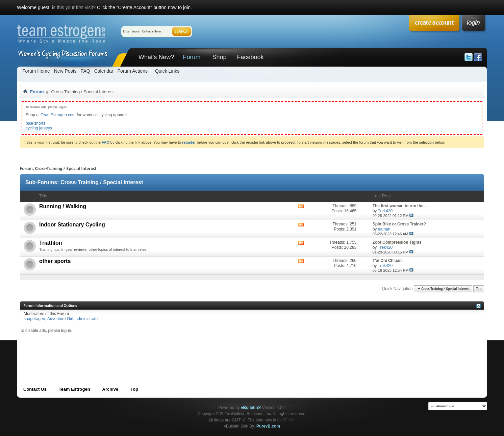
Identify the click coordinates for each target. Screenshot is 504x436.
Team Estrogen (74, 389)
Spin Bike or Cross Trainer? (399, 224)
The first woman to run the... (400, 206)
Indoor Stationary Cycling (72, 225)
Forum (192, 57)
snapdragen (34, 319)
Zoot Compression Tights (397, 242)
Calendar (104, 71)
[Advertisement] (143, 348)
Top (479, 289)
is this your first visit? (74, 7)
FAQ (85, 71)
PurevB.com (268, 426)
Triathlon (51, 243)
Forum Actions (132, 71)
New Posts (65, 71)
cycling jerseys (39, 128)
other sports (55, 261)
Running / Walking (63, 206)
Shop (219, 57)
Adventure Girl (60, 319)
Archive (110, 389)
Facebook (250, 57)
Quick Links (167, 71)
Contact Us (35, 389)
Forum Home (36, 71)
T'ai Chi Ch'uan (387, 261)
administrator (87, 319)
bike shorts (35, 123)
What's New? (156, 57)
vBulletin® (251, 408)
